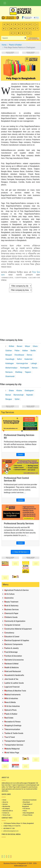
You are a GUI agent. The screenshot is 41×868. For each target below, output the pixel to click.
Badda (33, 351)
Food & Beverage (11, 652)
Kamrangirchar (22, 363)
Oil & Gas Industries (12, 706)
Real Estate (9, 718)
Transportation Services (14, 745)
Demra (29, 355)
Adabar (25, 351)
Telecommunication (12, 729)
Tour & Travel (10, 737)
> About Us (5, 802)
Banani (20, 346)
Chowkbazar (19, 355)
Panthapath (25, 368)
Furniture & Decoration (13, 656)
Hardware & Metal (11, 664)
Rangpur (9, 399)
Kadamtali (28, 359)
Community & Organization (15, 621)
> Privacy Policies (27, 815)
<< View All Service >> (21, 552)
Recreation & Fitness (12, 722)
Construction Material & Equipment (18, 629)
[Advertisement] (20, 317)
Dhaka (11, 391)
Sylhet (17, 399)
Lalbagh (34, 363)
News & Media (10, 702)
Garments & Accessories (14, 660)
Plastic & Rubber (11, 714)
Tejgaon (28, 372)
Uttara (35, 346)
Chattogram (29, 391)
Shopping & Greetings (13, 726)
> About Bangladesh (28, 813)
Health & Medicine (12, 668)
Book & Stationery (11, 606)
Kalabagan (10, 363)
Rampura (9, 372)
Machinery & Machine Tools (15, 691)
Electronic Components (14, 644)
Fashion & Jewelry (11, 648)
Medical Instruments (12, 695)
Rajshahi (30, 395)
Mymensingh (19, 395)
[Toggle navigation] (5, 3)
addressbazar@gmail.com (11, 831)
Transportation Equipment (15, 741)
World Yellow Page (12, 753)
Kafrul (19, 359)
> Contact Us (5, 813)
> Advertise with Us (7, 811)
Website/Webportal (12, 749)
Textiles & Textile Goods (14, 733)
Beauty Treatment (11, 602)
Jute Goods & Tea (11, 679)
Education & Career (12, 637)
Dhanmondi (10, 376)
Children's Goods (11, 617)
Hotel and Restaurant (13, 671)
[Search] (13, 38)
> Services (5, 804)
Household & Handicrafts (14, 675)
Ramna (35, 368)
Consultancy (9, 633)
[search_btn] (25, 38)
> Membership (6, 806)
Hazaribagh (10, 359)
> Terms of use (6, 815)
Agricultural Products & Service (16, 590)
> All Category (6, 809)
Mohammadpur (11, 368)
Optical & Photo (10, 710)
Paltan (17, 351)
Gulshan (9, 351)
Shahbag (19, 372)
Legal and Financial (12, 687)
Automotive (9, 598)
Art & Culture (9, 594)
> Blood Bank (26, 802)
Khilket (11, 346)
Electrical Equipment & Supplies (17, 640)
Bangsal (9, 355)
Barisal (8, 395)
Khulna (19, 391)
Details (20, 455)
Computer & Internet (12, 625)
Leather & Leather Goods (14, 683)
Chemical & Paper (11, 613)
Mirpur (27, 346)
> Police (24, 811)
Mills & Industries (11, 698)
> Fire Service (26, 809)
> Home (4, 800)
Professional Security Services (19, 523)
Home (4, 45)
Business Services (12, 610)
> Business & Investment (29, 800)
